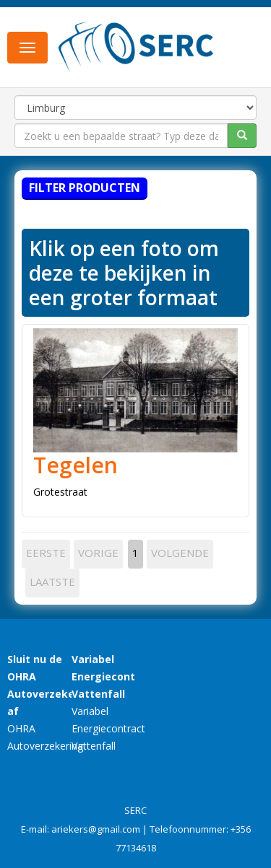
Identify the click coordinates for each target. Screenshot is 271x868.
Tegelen (76, 465)
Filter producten (85, 188)
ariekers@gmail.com (96, 829)
